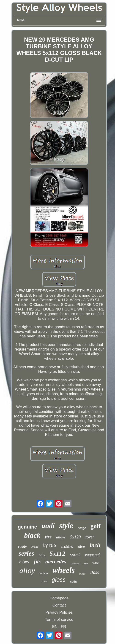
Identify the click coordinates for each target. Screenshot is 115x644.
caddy (22, 546)
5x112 (57, 553)
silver (82, 547)
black (32, 535)
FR (64, 627)
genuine (27, 527)
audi (48, 526)
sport (75, 554)
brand (35, 547)
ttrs (48, 537)
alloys (61, 537)
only (42, 555)
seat (86, 563)
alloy (27, 571)
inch (95, 545)
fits (37, 562)
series (26, 553)
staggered (92, 555)
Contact (59, 605)
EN (55, 627)
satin (74, 582)
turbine (44, 573)
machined (67, 547)
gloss (59, 580)
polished (75, 563)
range (82, 528)
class (94, 572)
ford (44, 581)
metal (82, 574)
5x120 (75, 537)
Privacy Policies (59, 612)
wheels (64, 570)
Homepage (59, 598)
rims (24, 562)
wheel (96, 563)
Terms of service (59, 620)
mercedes (56, 561)
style (66, 526)
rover (90, 537)
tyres (50, 545)
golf (96, 526)
